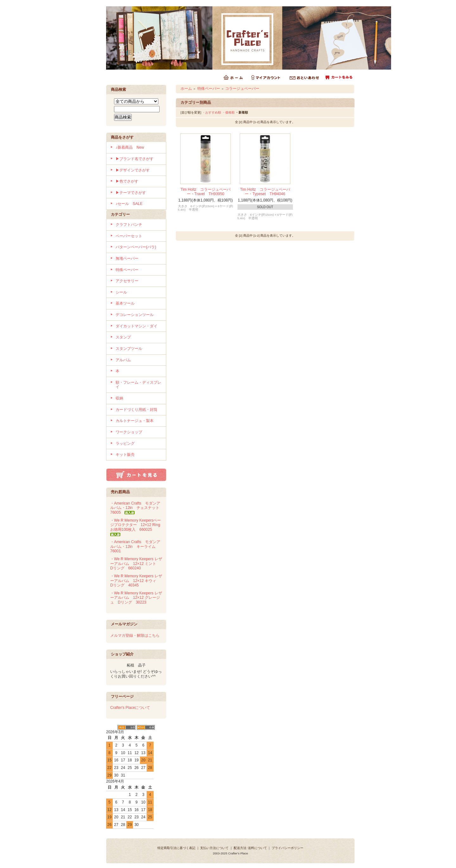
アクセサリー (127, 281)
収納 (119, 398)
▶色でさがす (127, 181)
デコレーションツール (135, 315)
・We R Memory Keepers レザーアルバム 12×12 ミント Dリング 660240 (136, 564)
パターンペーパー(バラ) (136, 247)
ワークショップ (129, 432)
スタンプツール (129, 349)
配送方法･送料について (250, 848)
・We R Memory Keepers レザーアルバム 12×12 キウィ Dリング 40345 (136, 581)
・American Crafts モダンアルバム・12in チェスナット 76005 (137, 508)
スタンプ (123, 337)
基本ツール (125, 303)
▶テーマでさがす (131, 193)
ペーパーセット (129, 236)
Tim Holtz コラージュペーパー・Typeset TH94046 (265, 192)
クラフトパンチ (129, 225)
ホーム (186, 89)
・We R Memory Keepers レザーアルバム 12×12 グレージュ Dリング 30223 (136, 598)
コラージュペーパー (242, 89)
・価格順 (228, 112)
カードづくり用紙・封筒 (136, 410)
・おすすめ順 (212, 112)
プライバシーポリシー (288, 848)
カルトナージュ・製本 (135, 421)
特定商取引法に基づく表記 (176, 848)
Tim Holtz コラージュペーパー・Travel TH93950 (206, 192)
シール (121, 292)
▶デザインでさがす (133, 170)
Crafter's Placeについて (130, 708)
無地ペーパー (127, 258)
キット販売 (125, 455)
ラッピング (125, 443)
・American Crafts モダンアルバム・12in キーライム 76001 (135, 546)
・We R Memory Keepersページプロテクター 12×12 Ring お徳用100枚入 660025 (137, 527)
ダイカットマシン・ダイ (136, 326)
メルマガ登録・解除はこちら (135, 635)
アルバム (123, 360)
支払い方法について (214, 848)
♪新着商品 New (130, 147)
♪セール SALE (129, 204)
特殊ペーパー (127, 270)
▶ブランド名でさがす (135, 159)
